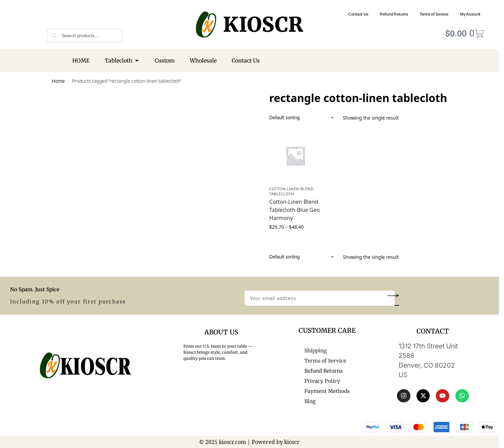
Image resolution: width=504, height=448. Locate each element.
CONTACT (433, 331)
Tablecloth (282, 194)
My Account (470, 14)
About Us (221, 332)
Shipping (316, 351)
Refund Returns (394, 14)
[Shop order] (302, 118)
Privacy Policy (322, 381)
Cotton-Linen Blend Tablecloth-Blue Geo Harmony (295, 210)
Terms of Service (434, 14)
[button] (393, 295)
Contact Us (358, 14)
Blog (310, 401)
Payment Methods (327, 391)
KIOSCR (263, 24)
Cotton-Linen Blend (291, 189)
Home (58, 81)
